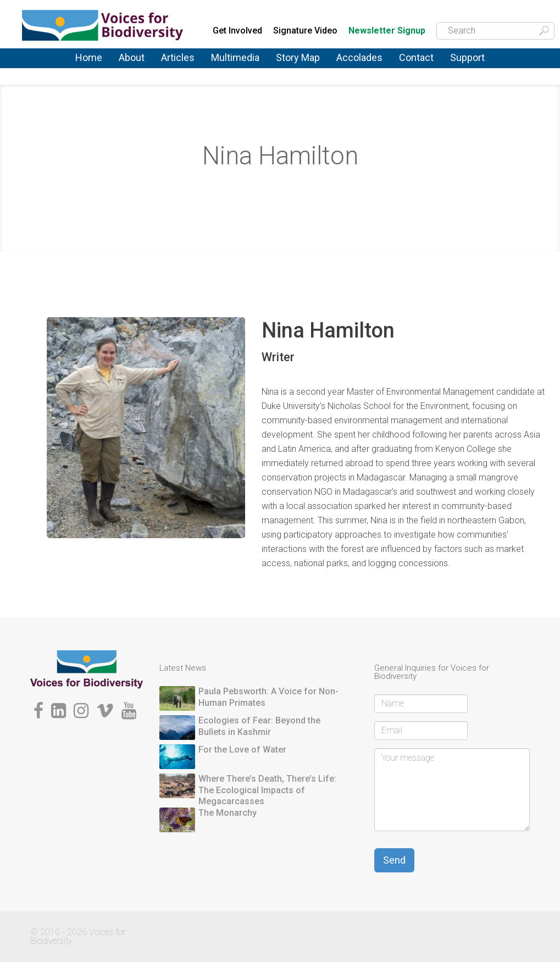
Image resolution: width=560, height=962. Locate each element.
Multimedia (235, 57)
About (132, 57)
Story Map (298, 57)
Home (89, 57)
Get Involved (237, 31)
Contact (416, 57)
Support (467, 57)
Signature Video (305, 31)
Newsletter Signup (387, 31)
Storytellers (281, 187)
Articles (178, 57)
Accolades (359, 57)
